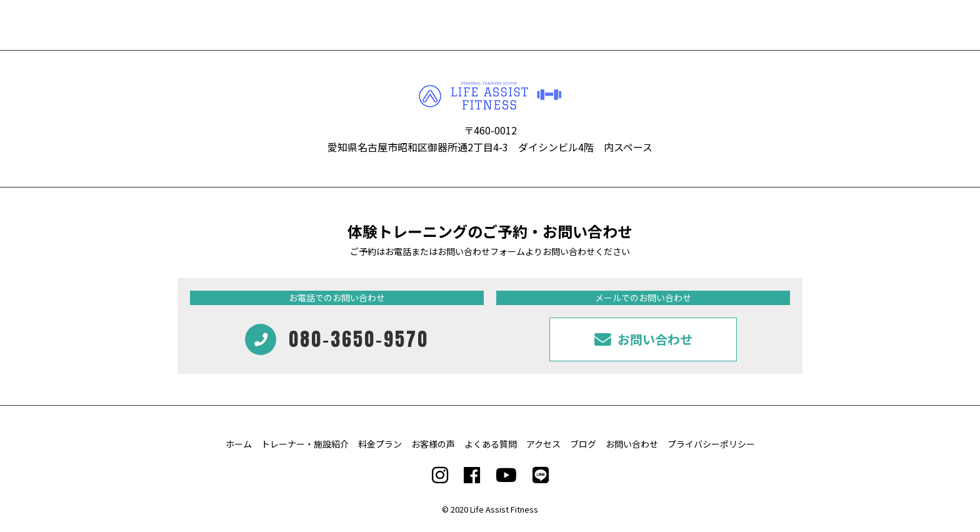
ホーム (239, 444)
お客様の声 (433, 444)
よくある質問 (491, 444)
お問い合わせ (632, 444)
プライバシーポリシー (711, 444)
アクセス (543, 444)
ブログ (583, 444)
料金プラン (380, 444)
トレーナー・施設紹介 (305, 444)
